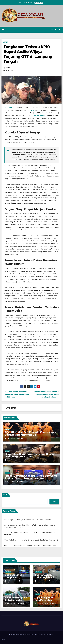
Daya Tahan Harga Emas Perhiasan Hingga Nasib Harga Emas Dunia (30, 455)
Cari (5, 495)
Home (3, 639)
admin (8, 68)
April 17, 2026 (42, 581)
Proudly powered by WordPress (19, 635)
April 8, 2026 (12, 604)
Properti (8, 572)
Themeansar (50, 635)
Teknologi (38, 572)
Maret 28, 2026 (43, 604)
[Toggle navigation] (60, 30)
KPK (32, 110)
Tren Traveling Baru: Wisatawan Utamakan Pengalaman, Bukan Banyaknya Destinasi (46, 394)
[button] (52, 30)
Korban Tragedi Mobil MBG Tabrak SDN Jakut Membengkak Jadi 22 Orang (17, 394)
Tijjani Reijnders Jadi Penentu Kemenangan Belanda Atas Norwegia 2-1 (30, 434)
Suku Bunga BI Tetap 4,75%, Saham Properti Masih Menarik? (27, 520)
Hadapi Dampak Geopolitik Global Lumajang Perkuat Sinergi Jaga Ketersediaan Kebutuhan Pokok (31, 478)
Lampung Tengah (39, 116)
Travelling (9, 595)
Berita (6, 42)
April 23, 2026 (12, 581)
